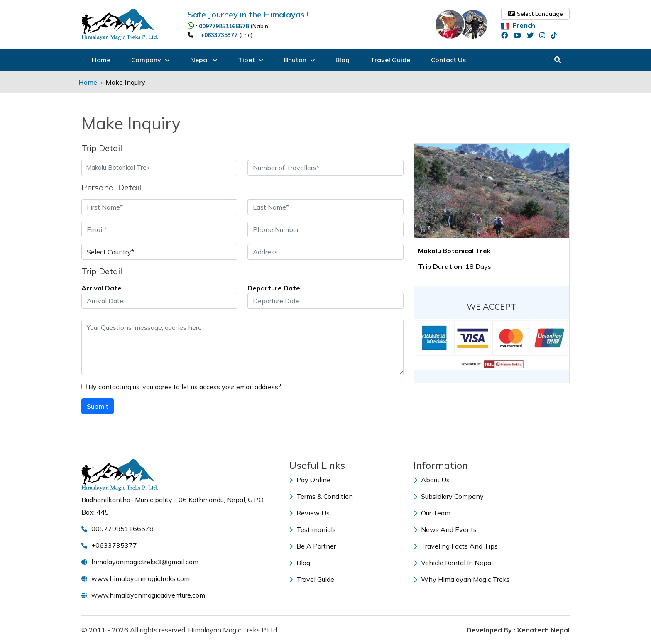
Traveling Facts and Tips (456, 546)
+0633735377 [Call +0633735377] (219, 35)
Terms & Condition (321, 496)
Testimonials (312, 529)
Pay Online (310, 480)
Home (101, 60)
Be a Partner (312, 546)
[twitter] (532, 35)
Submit (98, 406)
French (518, 25)
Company (150, 60)
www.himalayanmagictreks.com (141, 578)
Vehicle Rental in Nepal (453, 563)
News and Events (445, 529)
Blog (343, 60)
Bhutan (299, 60)
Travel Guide (390, 60)
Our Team (432, 513)
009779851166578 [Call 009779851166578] (224, 26)
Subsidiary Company (449, 496)
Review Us (309, 513)
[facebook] (507, 35)
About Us (432, 480)
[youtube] (519, 35)
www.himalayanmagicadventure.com (148, 595)
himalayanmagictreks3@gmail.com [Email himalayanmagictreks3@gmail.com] (145, 562)
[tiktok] (556, 35)
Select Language (535, 14)
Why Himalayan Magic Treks (462, 579)
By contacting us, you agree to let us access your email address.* (182, 387)
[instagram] (544, 35)
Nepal (204, 60)
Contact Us (448, 60)
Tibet (251, 60)
